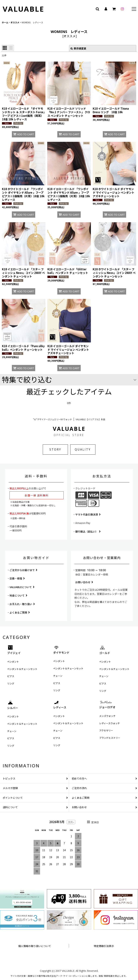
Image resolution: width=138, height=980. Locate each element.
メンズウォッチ (107, 716)
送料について (35, 807)
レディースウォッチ (110, 723)
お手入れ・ (22, 604)
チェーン (58, 676)
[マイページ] (106, 9)
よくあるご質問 (20, 612)
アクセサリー (106, 730)
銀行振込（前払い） (88, 531)
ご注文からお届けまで (23, 570)
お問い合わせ (84, 582)
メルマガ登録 (35, 788)
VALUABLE (23, 9)
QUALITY (83, 449)
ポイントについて (35, 798)
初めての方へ (104, 778)
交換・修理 (17, 578)
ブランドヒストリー (110, 738)
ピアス (11, 676)
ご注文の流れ (104, 788)
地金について (18, 595)
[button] (134, 9)
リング (11, 683)
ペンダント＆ (22, 669)
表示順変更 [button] (78, 48)
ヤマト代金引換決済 (88, 514)
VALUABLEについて (22, 587)
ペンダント (13, 662)
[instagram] (122, 9)
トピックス (35, 778)
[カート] (114, 9)
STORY (55, 449)
